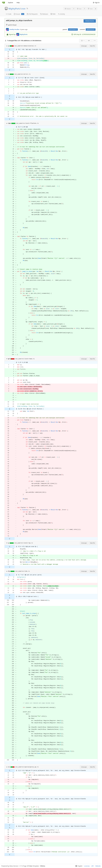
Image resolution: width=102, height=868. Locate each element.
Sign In (96, 3)
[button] (7, 46)
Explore (11, 3)
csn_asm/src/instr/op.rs (24, 543)
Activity (61, 14)
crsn (23, 9)
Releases (44, 14)
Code (9, 14)
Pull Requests (32, 14)
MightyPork (14, 9)
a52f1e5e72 (73, 30)
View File (92, 46)
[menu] (82, 41)
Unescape (84, 46)
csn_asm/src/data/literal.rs (25, 46)
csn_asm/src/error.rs (22, 74)
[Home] (3, 3)
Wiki (53, 14)
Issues (19, 14)
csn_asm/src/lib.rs (22, 571)
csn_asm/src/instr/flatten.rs (27, 123)
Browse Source (90, 21)
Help (18, 3)
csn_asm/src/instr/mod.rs (25, 359)
